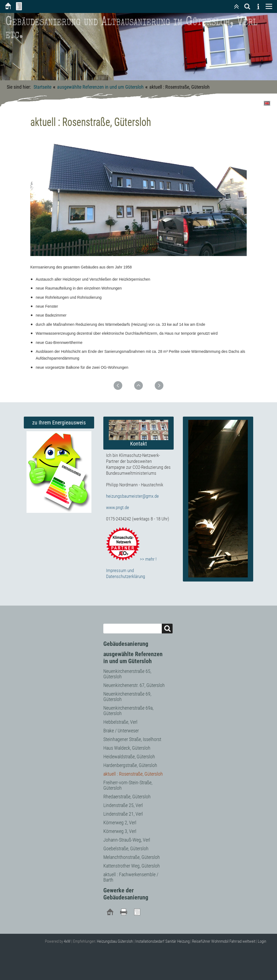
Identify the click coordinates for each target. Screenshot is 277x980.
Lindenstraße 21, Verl (123, 814)
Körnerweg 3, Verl (120, 831)
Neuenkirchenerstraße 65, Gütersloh (127, 674)
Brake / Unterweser (121, 731)
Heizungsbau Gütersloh (115, 941)
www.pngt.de (118, 507)
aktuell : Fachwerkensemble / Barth (131, 877)
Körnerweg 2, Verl (120, 823)
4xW (67, 941)
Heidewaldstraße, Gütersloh (129, 757)
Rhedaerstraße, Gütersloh (127, 797)
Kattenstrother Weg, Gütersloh (132, 866)
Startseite (42, 87)
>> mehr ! (131, 559)
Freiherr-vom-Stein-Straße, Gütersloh (128, 785)
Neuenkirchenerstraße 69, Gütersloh (127, 697)
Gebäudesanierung (126, 644)
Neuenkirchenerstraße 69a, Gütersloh (128, 711)
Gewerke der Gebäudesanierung (126, 894)
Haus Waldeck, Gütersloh (127, 748)
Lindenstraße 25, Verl (123, 805)
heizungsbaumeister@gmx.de (132, 496)
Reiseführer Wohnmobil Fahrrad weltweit (224, 941)
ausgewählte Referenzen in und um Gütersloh (100, 87)
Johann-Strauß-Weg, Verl (127, 840)
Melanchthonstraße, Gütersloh (132, 857)
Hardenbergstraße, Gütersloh (130, 765)
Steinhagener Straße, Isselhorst (132, 739)
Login (262, 941)
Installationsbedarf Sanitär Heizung (162, 941)
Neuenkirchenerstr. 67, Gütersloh (134, 685)
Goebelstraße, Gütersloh (126, 848)
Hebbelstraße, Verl (120, 722)
